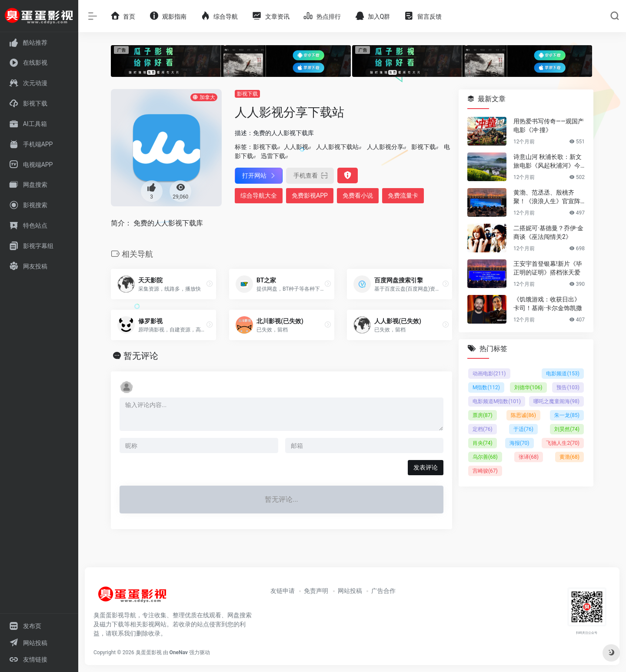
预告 (568, 387)
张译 (529, 457)
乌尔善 (485, 457)
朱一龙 (567, 415)
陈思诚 (523, 415)
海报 (519, 443)
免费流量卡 (403, 195)
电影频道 (563, 374)
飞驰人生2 (563, 443)
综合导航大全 (259, 195)
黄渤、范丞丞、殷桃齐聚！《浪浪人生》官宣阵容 (547, 197)
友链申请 (283, 591)
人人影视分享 (385, 147)
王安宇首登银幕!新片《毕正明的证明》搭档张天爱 (548, 268)
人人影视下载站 (337, 147)
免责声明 (316, 591)
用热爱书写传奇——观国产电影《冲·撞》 (549, 126)
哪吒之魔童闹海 (556, 401)
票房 (483, 415)
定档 (483, 429)
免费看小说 (358, 195)
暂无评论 (141, 356)
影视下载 (247, 94)
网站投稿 (350, 591)
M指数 (486, 387)
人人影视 (296, 147)
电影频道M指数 (497, 401)
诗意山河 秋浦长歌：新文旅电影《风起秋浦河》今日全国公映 (548, 162)
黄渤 (569, 457)
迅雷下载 (273, 156)
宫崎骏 (485, 471)
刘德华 (528, 387)
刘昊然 (567, 429)
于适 (523, 429)
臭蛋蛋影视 (149, 652)
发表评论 (426, 467)
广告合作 (383, 591)
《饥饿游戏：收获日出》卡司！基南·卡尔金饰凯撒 (548, 304)
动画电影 (489, 374)
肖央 (483, 443)
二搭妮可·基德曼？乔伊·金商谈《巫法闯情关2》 (548, 232)
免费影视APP (310, 195)
